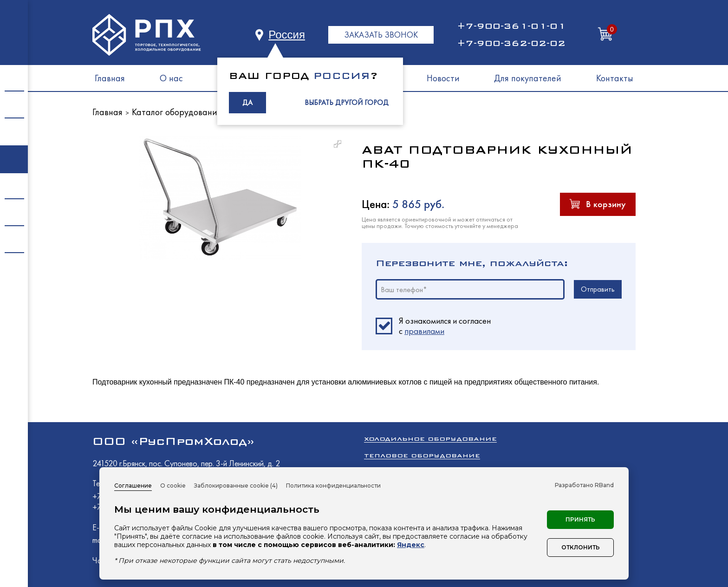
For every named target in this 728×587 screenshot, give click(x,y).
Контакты (615, 78)
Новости (443, 78)
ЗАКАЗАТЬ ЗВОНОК (381, 35)
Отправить (598, 289)
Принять (580, 519)
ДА (247, 102)
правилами (424, 331)
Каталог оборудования (177, 112)
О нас (171, 78)
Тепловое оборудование (422, 455)
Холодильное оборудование (430, 439)
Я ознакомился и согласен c (445, 326)
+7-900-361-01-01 (511, 26)
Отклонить (581, 547)
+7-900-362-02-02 (511, 43)
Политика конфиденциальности (333, 486)
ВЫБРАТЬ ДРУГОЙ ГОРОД (347, 102)
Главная (110, 78)
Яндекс (411, 545)
